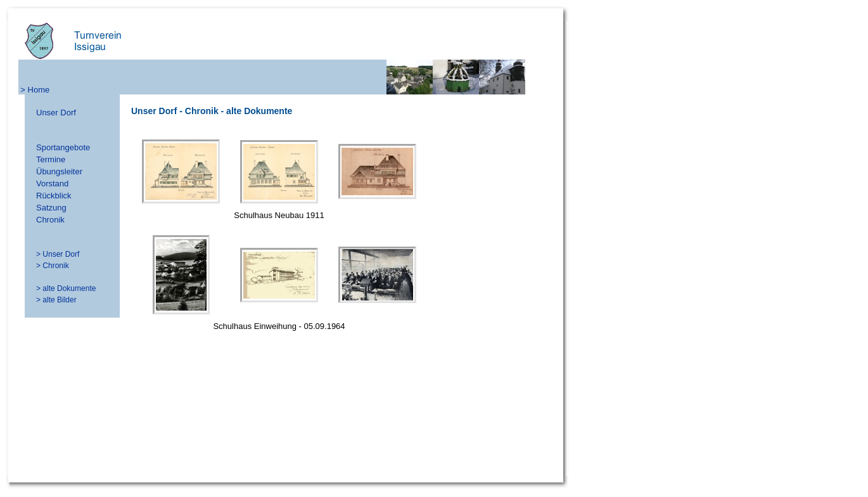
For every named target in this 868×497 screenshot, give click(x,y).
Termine (51, 159)
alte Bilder (59, 300)
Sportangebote (63, 147)
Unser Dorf (56, 113)
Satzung (51, 208)
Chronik (50, 220)
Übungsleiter (59, 171)
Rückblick (54, 196)
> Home (35, 90)
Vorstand (52, 184)
